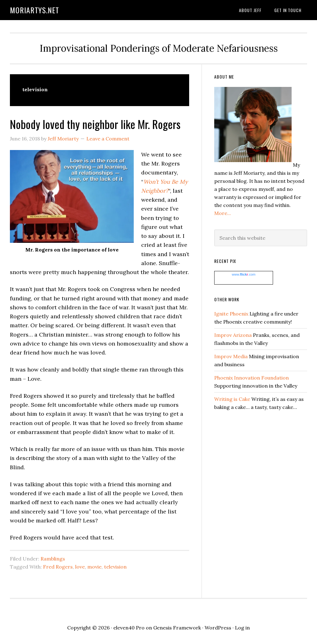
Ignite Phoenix (231, 314)
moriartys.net (35, 10)
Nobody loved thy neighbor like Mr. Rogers (95, 124)
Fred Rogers (58, 567)
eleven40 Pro (129, 628)
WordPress (218, 628)
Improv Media (231, 356)
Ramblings (53, 559)
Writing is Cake (232, 399)
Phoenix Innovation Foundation (252, 378)
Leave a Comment (108, 139)
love (80, 567)
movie (94, 567)
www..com (244, 274)
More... (223, 213)
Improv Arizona (233, 335)
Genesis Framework (177, 628)
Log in (242, 628)
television (115, 567)
